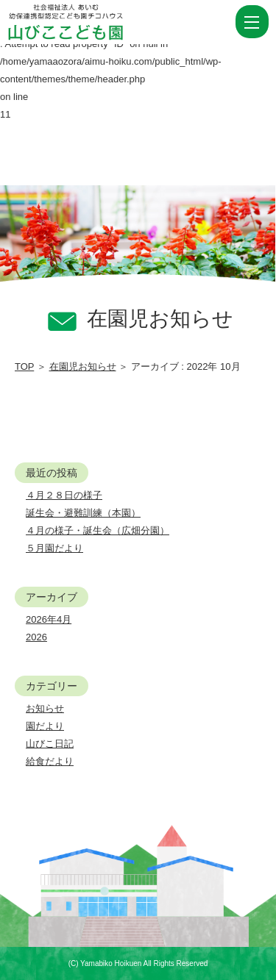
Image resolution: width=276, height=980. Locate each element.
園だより (45, 726)
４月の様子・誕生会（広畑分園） (98, 530)
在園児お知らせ (83, 366)
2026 (36, 637)
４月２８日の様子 (64, 495)
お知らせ (45, 708)
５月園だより (54, 548)
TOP (24, 366)
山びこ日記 (50, 744)
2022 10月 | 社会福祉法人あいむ (92, 22)
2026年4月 (49, 619)
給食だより (50, 761)
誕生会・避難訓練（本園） (83, 513)
